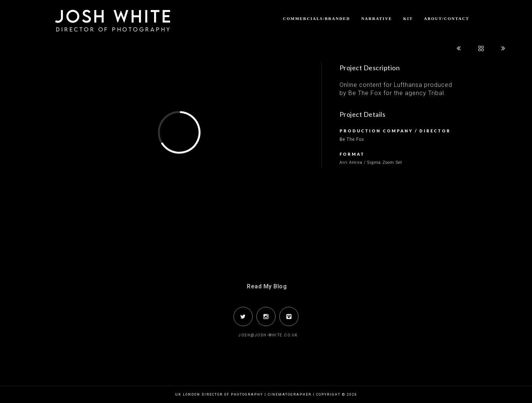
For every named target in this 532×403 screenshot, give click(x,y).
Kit (408, 18)
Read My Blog (267, 286)
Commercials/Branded (317, 18)
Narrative (377, 18)
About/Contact (447, 18)
